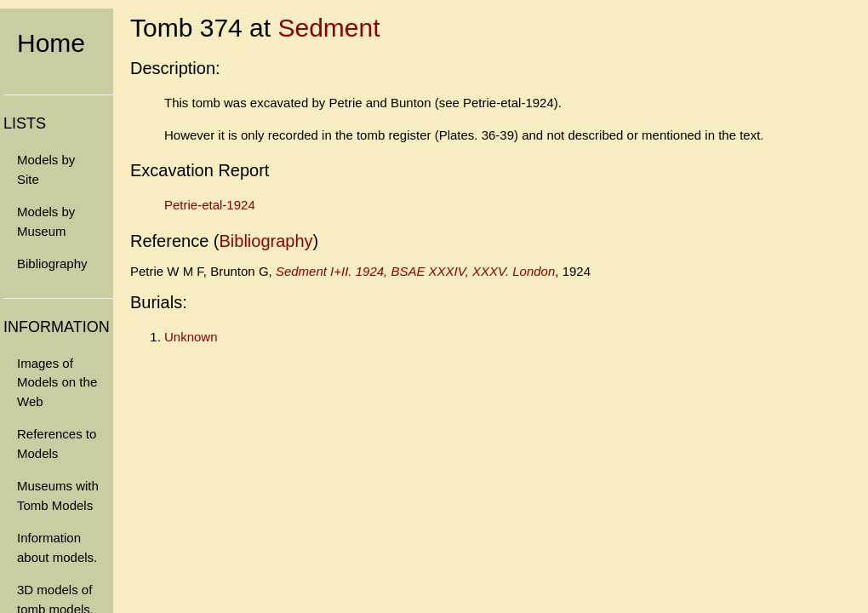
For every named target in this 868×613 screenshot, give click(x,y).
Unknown (191, 337)
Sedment (328, 28)
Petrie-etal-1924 (210, 205)
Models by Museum (46, 221)
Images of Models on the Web (57, 382)
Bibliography (52, 264)
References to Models (57, 444)
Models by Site (46, 169)
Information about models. (57, 547)
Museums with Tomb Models (58, 496)
